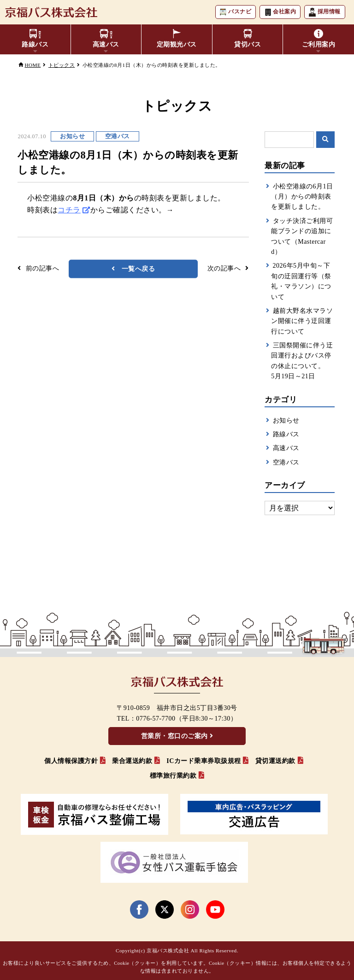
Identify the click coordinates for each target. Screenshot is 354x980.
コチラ (69, 210)
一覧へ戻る (139, 269)
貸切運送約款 (275, 761)
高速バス (286, 448)
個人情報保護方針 (71, 761)
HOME (32, 65)
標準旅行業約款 (173, 776)
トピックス (62, 65)
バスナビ (233, 12)
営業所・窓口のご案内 (174, 736)
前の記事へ (43, 268)
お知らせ (286, 420)
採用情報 (324, 12)
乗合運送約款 (132, 761)
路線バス (286, 434)
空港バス (286, 462)
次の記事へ (224, 268)
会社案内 (279, 12)
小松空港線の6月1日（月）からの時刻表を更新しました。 (302, 197)
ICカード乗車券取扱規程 (204, 761)
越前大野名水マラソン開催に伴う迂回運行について (302, 321)
